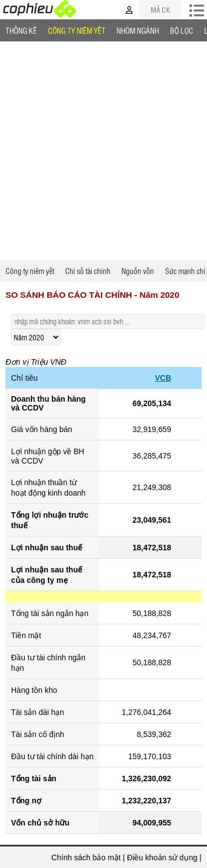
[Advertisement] (104, 151)
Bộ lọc (182, 30)
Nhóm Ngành (138, 30)
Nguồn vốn (138, 271)
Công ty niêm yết (77, 30)
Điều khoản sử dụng (162, 858)
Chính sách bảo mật (86, 858)
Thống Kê (21, 30)
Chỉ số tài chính (88, 271)
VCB (163, 378)
